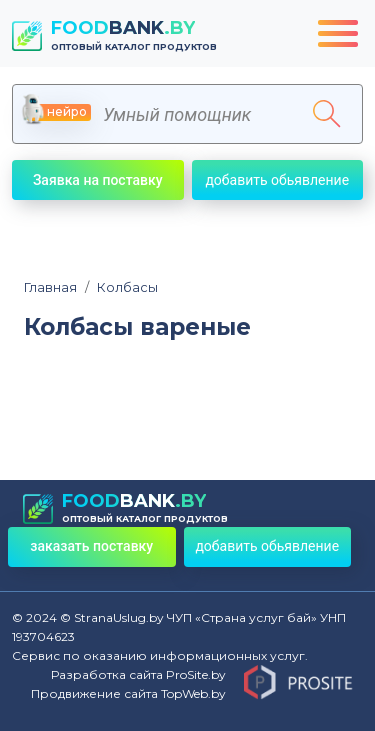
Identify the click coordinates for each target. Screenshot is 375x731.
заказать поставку (91, 546)
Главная (50, 287)
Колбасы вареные (137, 327)
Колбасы (121, 287)
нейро (57, 112)
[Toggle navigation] (338, 33)
